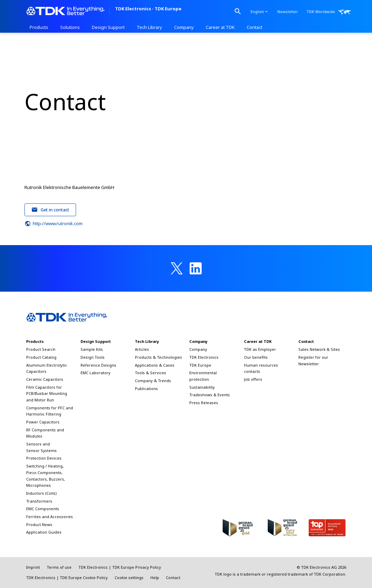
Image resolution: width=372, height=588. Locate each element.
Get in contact (50, 210)
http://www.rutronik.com (54, 224)
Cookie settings (129, 577)
